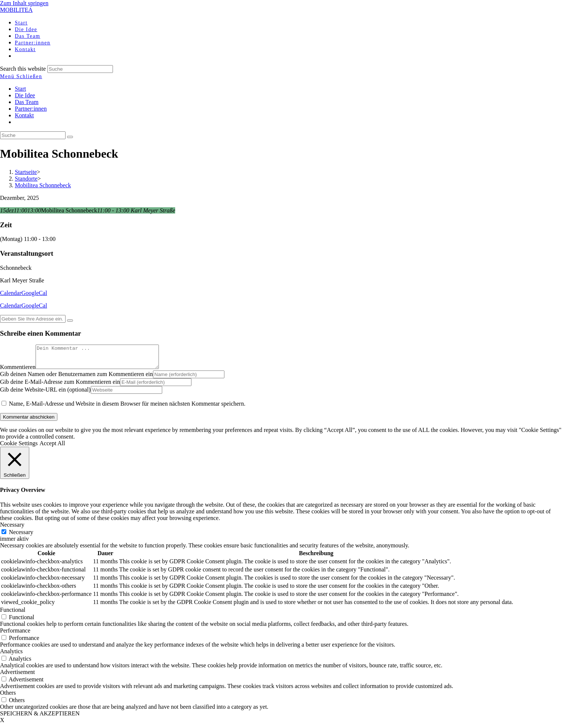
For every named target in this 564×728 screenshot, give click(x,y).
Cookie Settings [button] (19, 448)
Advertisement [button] (17, 676)
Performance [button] (15, 635)
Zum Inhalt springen (24, 3)
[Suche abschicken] (70, 137)
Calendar (11, 293)
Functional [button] (13, 614)
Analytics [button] (11, 656)
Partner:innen (31, 109)
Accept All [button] (52, 448)
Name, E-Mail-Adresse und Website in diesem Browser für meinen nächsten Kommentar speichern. (127, 408)
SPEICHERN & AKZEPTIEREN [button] (40, 718)
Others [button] (8, 697)
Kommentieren (18, 371)
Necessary (21, 536)
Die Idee (25, 95)
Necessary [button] (12, 529)
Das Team (27, 102)
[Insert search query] (33, 135)
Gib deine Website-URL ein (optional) (45, 394)
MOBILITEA (16, 10)
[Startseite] (26, 172)
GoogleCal (34, 293)
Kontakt (24, 115)
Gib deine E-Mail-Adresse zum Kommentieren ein (60, 386)
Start (20, 89)
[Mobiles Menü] (21, 76)
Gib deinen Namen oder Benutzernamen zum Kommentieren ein (76, 378)
